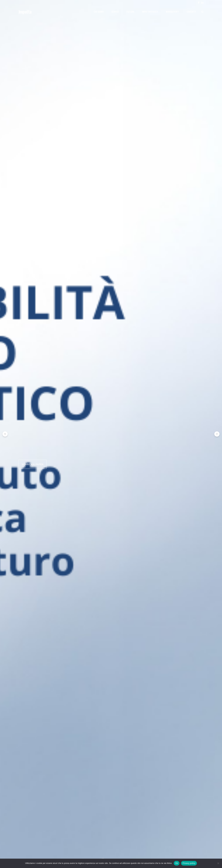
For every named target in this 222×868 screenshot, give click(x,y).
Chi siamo (99, 12)
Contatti (191, 12)
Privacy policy (189, 863)
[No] (218, 863)
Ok (177, 863)
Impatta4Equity (150, 12)
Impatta (25, 12)
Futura (130, 12)
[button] (5, 434)
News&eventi (172, 12)
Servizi (115, 12)
